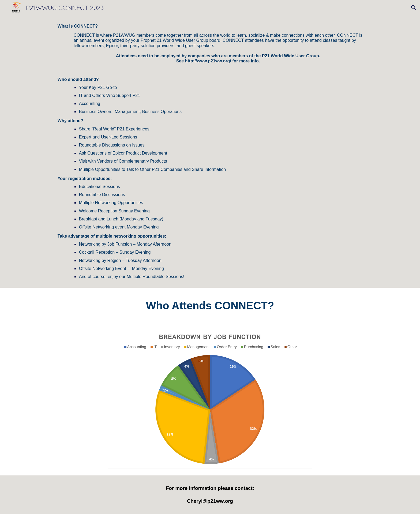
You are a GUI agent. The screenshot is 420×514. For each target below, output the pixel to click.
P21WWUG (124, 35)
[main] (210, 151)
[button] (414, 7)
